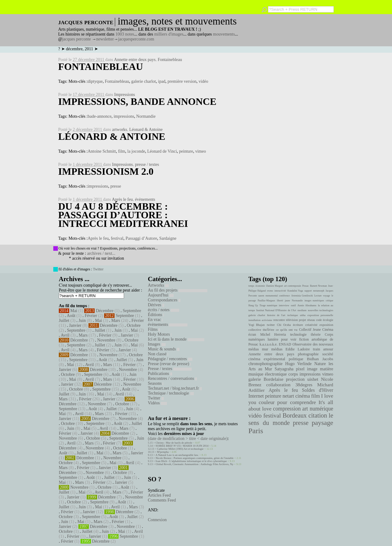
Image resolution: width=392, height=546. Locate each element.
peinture (186, 151)
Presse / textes (170, 369)
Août (71, 316)
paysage (322, 423)
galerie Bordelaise (266, 379)
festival (117, 238)
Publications (160, 374)
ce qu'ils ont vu (287, 330)
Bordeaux (295, 415)
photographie (308, 354)
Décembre (105, 311)
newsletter (105, 39)
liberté (280, 301)
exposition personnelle (320, 315)
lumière (273, 339)
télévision (292, 320)
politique (296, 359)
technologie (298, 334)
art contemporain (293, 286)
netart (288, 396)
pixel (300, 369)
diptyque (95, 81)
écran (252, 334)
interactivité (280, 291)
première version (182, 81)
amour (328, 349)
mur (265, 349)
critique (330, 301)
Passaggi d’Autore (141, 238)
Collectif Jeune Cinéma (316, 330)
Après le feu (122, 199)
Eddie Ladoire (298, 349)
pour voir (289, 339)
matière (327, 369)
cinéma (303, 396)
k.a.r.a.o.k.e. (268, 344)
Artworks (158, 285)
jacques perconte (77, 39)
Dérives (156, 305)
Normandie (146, 116)
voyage (327, 296)
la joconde (136, 151)
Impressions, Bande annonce (137, 101)
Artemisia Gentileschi (302, 296)
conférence (284, 296)
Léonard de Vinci (162, 151)
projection (295, 379)
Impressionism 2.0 (106, 171)
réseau (311, 320)
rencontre (279, 320)
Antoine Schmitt (102, 151)
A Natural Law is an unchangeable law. (177, 455)
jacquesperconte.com (136, 39)
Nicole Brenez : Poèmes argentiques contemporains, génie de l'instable (195, 458)
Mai (74, 311)
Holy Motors (160, 334)
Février (91, 316)
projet (302, 320)
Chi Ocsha (284, 325)
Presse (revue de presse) (169, 364)
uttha (303, 315)
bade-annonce (100, 116)
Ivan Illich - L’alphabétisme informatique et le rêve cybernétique (191, 461)
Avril (65, 335)
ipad (162, 81)
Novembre (106, 340)
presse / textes (147, 164)
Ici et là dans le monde (176, 339)
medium (302, 310)
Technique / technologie (171, 393)
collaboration (278, 385)
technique (293, 315)
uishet (313, 379)
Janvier (75, 325)
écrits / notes (164, 310)
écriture (298, 325)
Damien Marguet (275, 286)
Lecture (318, 296)
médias (277, 349)
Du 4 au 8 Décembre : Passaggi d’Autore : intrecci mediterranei (123, 215)
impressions (124, 116)
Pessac (305, 286)
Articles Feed (159, 495)
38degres (304, 385)
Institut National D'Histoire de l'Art (276, 310)
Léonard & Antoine (146, 130)
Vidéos (157, 403)
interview (284, 305)
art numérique (318, 409)
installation (254, 320)
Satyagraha (284, 369)
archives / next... (101, 253)
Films (154, 329)
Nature (320, 364)
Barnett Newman (318, 286)
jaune (287, 301)
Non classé (158, 354)
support (308, 291)
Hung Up (253, 305)
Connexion (157, 520)
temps (251, 286)
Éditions (156, 315)
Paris (256, 431)
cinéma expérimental (267, 359)
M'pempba (163, 452)
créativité (311, 325)
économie (260, 286)
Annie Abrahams (307, 305)
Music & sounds (164, 349)
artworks (120, 130)
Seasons (156, 383)
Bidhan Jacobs (320, 359)
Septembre (132, 311)
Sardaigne (168, 238)
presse (116, 186)
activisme (267, 320)
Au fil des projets (178, 290)
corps (293, 374)
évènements (145, 199)
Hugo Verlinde (298, 364)
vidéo (204, 81)
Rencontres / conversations (172, 378)
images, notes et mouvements (177, 21)
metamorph (318, 291)
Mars (116, 321)
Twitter (98, 269)
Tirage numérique (268, 305)
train (317, 349)
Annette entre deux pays (135, 60)
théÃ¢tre (269, 330)
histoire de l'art (276, 315)
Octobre (134, 325)
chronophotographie (266, 364)
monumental (272, 296)
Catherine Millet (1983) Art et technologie (180, 449)
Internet (256, 396)
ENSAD (285, 344)
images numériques (314, 301)
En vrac (155, 320)
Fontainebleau (170, 60)
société (328, 354)
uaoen (261, 296)
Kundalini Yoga (295, 291)
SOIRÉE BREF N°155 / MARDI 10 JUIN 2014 (182, 446)
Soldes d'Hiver (318, 390)
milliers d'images (169, 34)
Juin (82, 321)
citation (318, 415)
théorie (316, 334)
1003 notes (125, 34)
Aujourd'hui (161, 295)
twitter (271, 325)
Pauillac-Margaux (266, 301)
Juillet (64, 321)
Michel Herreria (273, 334)
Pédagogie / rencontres (170, 359)
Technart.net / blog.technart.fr (175, 388)
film (121, 151)
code (319, 320)
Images (157, 344)
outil (293, 305)
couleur (267, 402)
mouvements (224, 34)
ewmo (270, 291)
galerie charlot (144, 81)
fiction (304, 339)
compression (287, 409)
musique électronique (268, 374)
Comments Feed (162, 500)
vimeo (200, 151)
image (312, 369)
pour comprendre (297, 402)
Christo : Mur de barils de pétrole (174, 443)
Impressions (125, 95)
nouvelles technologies (320, 310)
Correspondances (164, 300)
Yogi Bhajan (256, 325)
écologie (328, 320)
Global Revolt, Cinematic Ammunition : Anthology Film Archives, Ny (194, 464)
